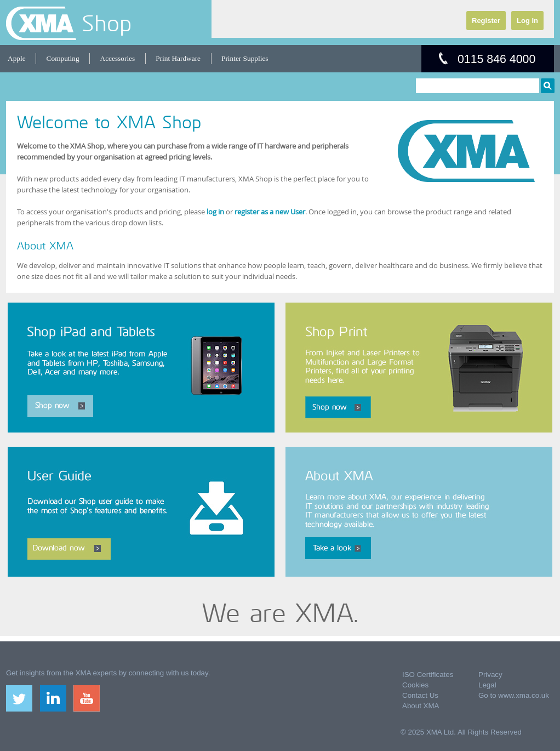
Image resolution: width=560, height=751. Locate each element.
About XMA (421, 706)
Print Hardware (178, 58)
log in (215, 212)
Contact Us (420, 695)
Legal (487, 685)
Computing (63, 58)
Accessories (118, 58)
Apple (17, 58)
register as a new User (270, 212)
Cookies (415, 685)
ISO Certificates (428, 675)
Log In (527, 21)
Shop (107, 23)
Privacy (490, 675)
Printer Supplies (245, 58)
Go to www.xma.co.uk (514, 695)
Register (486, 21)
